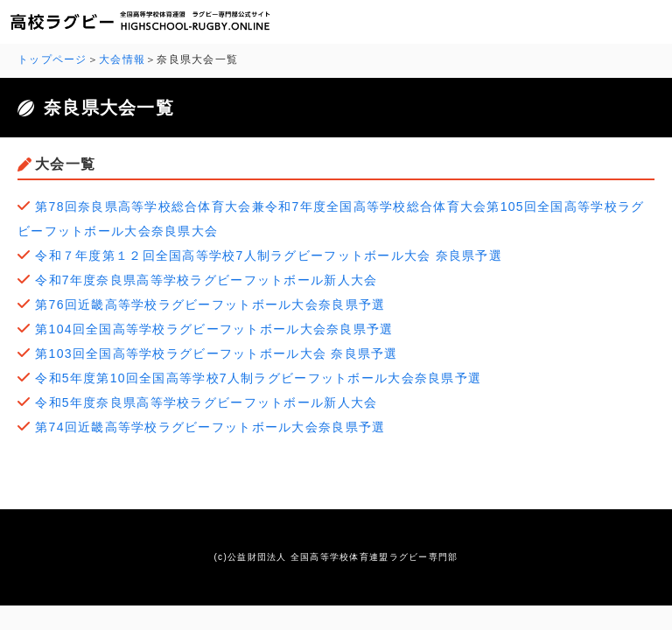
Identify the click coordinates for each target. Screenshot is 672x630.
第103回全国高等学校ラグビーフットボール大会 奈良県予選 (216, 353)
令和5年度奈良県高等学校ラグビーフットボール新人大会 (206, 402)
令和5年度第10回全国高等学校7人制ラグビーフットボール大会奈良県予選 (258, 378)
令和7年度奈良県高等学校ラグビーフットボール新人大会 (206, 280)
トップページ (52, 59)
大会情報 (122, 59)
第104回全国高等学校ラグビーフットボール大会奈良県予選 (214, 329)
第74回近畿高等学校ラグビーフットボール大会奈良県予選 (210, 427)
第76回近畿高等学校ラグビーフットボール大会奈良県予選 (210, 304)
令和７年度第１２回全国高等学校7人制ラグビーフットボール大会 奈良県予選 (269, 255)
